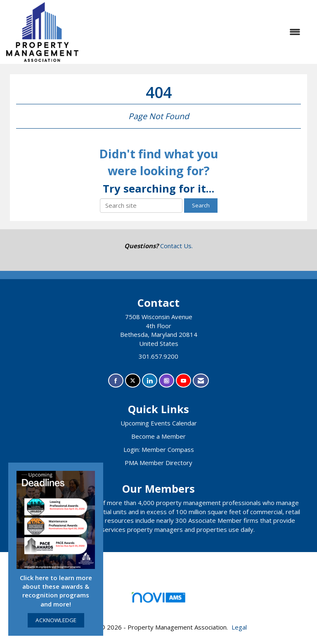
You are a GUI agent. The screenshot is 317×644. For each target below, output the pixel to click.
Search (201, 205)
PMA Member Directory (158, 463)
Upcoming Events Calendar (159, 423)
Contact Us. (176, 246)
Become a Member (158, 436)
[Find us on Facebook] (116, 381)
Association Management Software (158, 600)
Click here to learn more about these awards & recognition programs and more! (56, 591)
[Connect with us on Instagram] (167, 381)
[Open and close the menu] (194, 32)
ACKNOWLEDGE (56, 620)
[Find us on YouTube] (183, 381)
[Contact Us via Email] (201, 381)
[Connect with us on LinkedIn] (150, 381)
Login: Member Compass (159, 449)
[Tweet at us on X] (133, 381)
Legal (239, 627)
